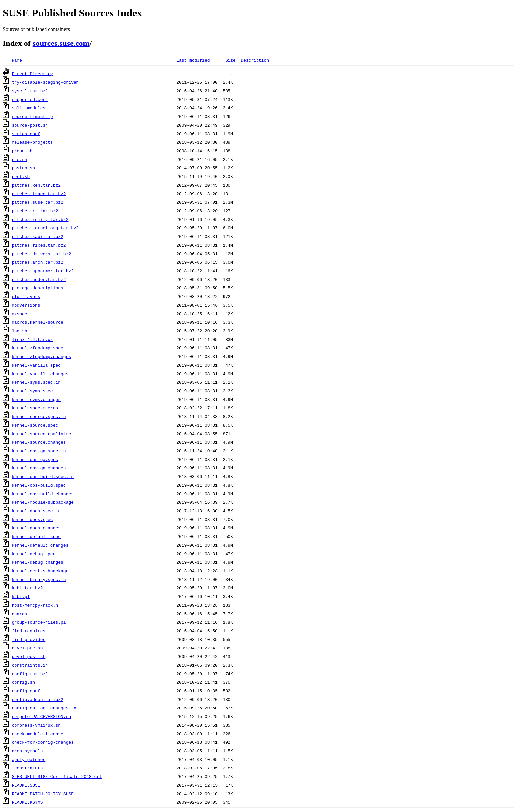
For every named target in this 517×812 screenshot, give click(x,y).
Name (17, 60)
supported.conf (30, 99)
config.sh (23, 682)
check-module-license (38, 734)
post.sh (21, 176)
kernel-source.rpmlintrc (41, 434)
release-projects (32, 142)
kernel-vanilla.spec (36, 365)
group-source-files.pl (39, 622)
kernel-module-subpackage (43, 502)
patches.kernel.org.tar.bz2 (45, 228)
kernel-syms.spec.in (36, 382)
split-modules (29, 108)
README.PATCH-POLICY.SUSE (43, 794)
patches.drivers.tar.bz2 (41, 254)
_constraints (27, 768)
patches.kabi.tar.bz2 (38, 236)
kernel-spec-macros (35, 408)
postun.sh (23, 168)
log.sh (20, 331)
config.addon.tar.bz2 (38, 699)
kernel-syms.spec (32, 391)
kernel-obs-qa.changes (39, 468)
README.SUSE (26, 785)
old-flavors (26, 296)
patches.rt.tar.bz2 (35, 211)
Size (230, 60)
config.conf (26, 691)
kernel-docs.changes (36, 528)
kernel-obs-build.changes (43, 494)
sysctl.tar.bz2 (30, 91)
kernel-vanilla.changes (40, 374)
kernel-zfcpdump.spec (38, 348)
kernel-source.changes (39, 442)
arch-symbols (27, 751)
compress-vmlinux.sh (36, 725)
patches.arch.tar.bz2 (38, 262)
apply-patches (29, 759)
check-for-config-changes (43, 742)
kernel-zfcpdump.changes (41, 356)
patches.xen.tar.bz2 (36, 185)
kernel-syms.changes (36, 399)
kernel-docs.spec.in (36, 511)
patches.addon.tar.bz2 (39, 279)
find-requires (29, 631)
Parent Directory (32, 74)
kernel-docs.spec (32, 519)
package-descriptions (38, 288)
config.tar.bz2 (30, 674)
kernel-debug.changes (38, 562)
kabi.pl (21, 596)
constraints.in (30, 665)
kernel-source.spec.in (39, 416)
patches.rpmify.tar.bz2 (40, 219)
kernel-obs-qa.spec (35, 459)
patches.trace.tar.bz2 (39, 194)
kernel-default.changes (40, 545)
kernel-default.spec (36, 536)
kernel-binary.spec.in (39, 579)
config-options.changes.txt (45, 708)
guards (20, 614)
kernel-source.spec (35, 425)
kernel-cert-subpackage (40, 571)
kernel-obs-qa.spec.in (39, 451)
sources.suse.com (61, 43)
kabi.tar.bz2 (27, 588)
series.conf (26, 134)
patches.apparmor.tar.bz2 (43, 271)
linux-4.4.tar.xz (32, 339)
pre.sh (20, 159)
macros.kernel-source (38, 322)
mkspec (20, 314)
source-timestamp (32, 116)
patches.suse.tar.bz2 (38, 202)
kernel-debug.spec (34, 554)
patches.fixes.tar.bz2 (39, 245)
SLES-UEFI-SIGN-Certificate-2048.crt (57, 776)
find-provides (29, 639)
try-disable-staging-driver (45, 82)
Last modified (193, 60)
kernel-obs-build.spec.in (43, 476)
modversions (26, 305)
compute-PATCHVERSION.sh (41, 716)
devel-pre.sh (27, 648)
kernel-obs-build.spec (39, 485)
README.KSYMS (27, 802)
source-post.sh (30, 125)
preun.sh (22, 151)
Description (255, 60)
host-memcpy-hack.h (35, 605)
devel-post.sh (29, 656)
